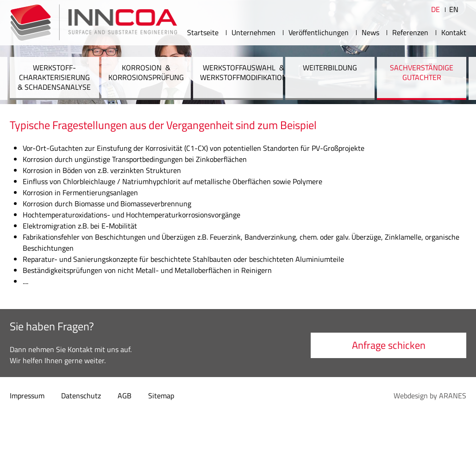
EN (454, 9)
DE (435, 9)
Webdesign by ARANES (430, 396)
